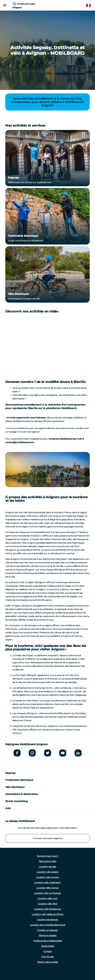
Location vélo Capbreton (47, 882)
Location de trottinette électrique (48, 925)
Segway (13, 178)
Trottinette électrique (23, 236)
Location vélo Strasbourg (47, 909)
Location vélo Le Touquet (47, 893)
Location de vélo (47, 867)
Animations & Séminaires (22, 794)
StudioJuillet (48, 946)
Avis (8, 808)
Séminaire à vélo (48, 861)
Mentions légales (48, 935)
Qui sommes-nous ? (48, 856)
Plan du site (48, 957)
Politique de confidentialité (47, 941)
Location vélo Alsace (47, 872)
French (90, 6)
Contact (47, 951)
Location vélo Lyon (48, 898)
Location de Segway (47, 920)
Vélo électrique (18, 294)
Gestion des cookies (47, 962)
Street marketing (16, 801)
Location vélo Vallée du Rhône (48, 914)
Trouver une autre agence (48, 838)
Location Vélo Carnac (47, 888)
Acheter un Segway (47, 930)
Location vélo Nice (47, 904)
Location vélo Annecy (48, 877)
